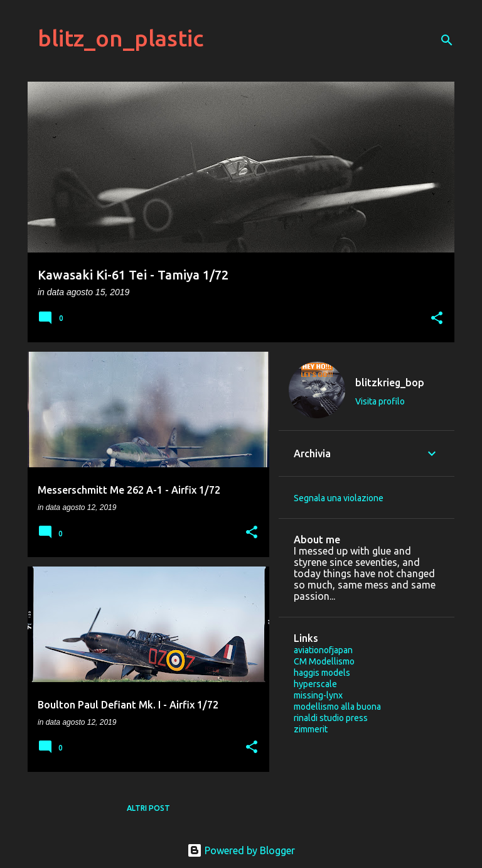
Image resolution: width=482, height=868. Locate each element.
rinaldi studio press (331, 718)
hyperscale (315, 684)
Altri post (148, 808)
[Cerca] (447, 40)
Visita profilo (380, 401)
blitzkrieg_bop (390, 382)
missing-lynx (318, 695)
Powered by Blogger (241, 850)
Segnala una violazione (339, 498)
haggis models (322, 673)
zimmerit (311, 729)
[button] (437, 319)
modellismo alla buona (337, 707)
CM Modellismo (324, 661)
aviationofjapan (323, 650)
